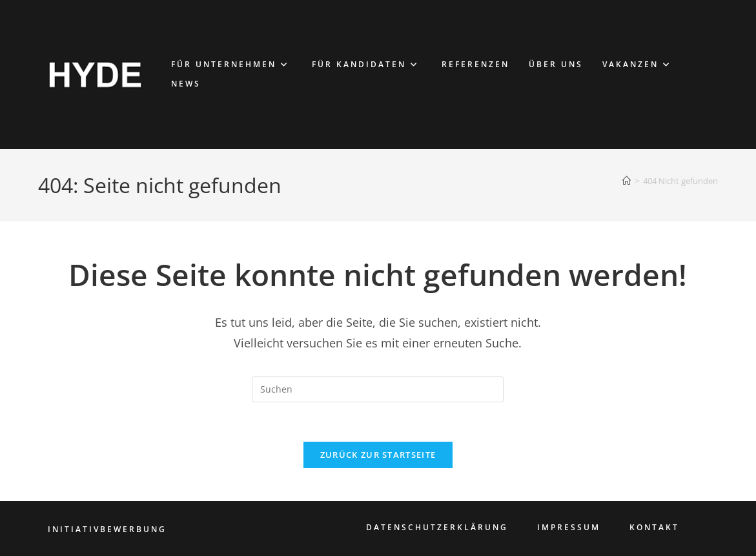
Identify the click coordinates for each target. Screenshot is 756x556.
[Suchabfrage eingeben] (378, 389)
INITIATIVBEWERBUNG (107, 529)
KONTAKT (654, 527)
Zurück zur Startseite (378, 455)
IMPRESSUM (569, 527)
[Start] (627, 181)
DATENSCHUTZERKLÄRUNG (437, 527)
